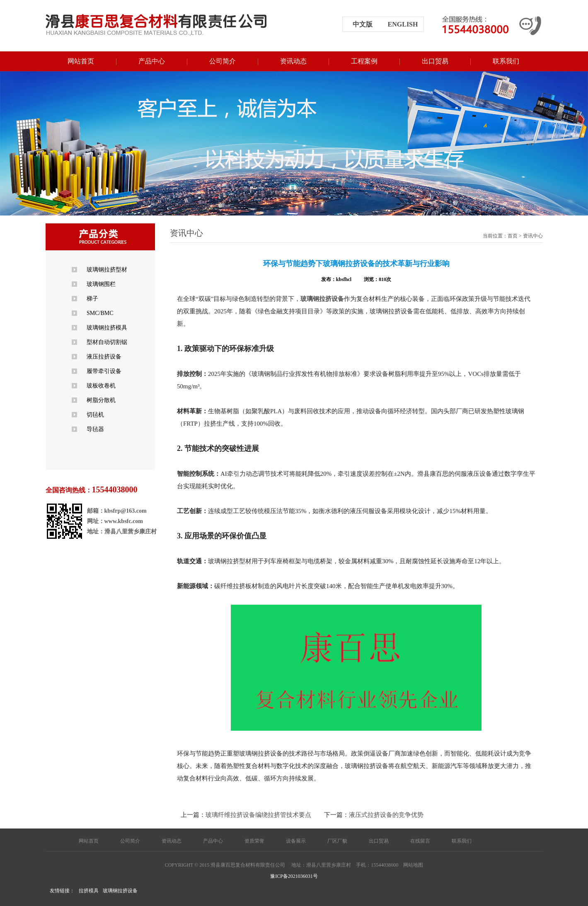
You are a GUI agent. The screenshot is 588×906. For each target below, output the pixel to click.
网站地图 (413, 865)
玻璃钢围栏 (101, 284)
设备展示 (296, 841)
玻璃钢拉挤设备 (120, 891)
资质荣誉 (254, 841)
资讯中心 (533, 236)
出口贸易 (435, 61)
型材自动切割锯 (107, 342)
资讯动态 (293, 61)
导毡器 (95, 429)
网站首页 (81, 61)
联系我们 (506, 61)
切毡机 (95, 415)
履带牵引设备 (104, 371)
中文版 (363, 24)
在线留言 (420, 841)
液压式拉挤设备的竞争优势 (386, 815)
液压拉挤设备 (104, 357)
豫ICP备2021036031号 (294, 876)
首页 (513, 236)
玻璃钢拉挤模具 (107, 328)
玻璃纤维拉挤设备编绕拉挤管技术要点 (258, 815)
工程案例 (364, 61)
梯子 (92, 299)
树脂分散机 (101, 400)
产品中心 (152, 61)
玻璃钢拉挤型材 (107, 270)
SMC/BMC (100, 313)
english (403, 24)
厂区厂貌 (337, 841)
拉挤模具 (89, 891)
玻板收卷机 (101, 386)
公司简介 (223, 61)
